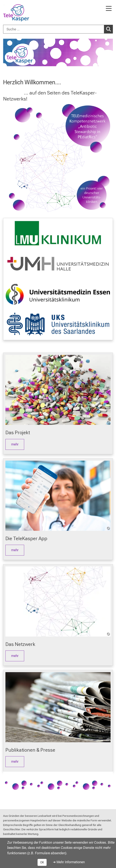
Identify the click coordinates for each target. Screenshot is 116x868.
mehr (15, 444)
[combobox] (58, 29)
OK (42, 862)
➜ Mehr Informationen (69, 862)
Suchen (110, 29)
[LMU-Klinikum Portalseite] (18, 13)
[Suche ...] (54, 29)
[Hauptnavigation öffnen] (109, 9)
